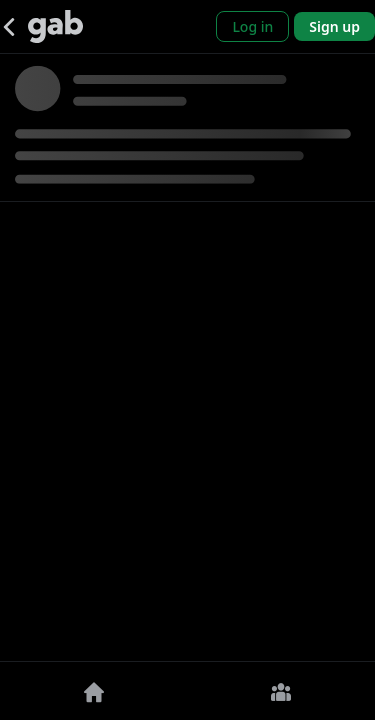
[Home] (94, 691)
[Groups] (282, 691)
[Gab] (55, 26)
